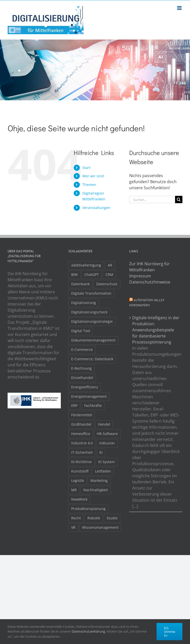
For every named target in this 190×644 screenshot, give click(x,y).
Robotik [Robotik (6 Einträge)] (94, 518)
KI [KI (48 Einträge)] (101, 452)
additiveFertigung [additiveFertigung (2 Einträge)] (86, 265)
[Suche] (179, 200)
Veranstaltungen (96, 208)
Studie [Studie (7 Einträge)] (112, 518)
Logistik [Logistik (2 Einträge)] (78, 480)
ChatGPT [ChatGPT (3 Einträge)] (92, 274)
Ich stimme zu (169, 631)
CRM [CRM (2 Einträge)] (109, 274)
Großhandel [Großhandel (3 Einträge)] (81, 424)
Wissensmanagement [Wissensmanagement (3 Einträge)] (100, 527)
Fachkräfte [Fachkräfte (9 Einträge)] (93, 405)
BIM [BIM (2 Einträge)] (74, 274)
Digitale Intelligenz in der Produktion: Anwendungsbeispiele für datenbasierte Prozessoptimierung (156, 330)
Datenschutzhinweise (150, 282)
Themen (89, 185)
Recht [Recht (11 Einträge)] (76, 518)
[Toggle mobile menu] (180, 8)
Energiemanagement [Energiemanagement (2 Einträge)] (89, 396)
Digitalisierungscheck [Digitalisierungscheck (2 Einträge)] (89, 312)
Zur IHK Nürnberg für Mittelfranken (149, 267)
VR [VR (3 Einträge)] (73, 527)
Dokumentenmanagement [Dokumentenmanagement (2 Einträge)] (93, 340)
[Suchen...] (152, 200)
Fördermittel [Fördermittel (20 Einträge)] (82, 415)
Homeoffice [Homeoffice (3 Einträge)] (81, 434)
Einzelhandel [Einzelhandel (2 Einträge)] (82, 378)
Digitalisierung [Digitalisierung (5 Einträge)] (84, 303)
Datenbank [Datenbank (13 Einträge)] (80, 284)
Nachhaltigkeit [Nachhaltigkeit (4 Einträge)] (96, 490)
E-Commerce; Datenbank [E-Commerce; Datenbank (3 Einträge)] (92, 359)
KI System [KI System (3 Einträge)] (107, 462)
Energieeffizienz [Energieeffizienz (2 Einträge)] (85, 387)
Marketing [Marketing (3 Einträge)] (99, 480)
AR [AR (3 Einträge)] (110, 265)
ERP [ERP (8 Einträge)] (74, 405)
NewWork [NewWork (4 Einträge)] (79, 499)
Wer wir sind (93, 176)
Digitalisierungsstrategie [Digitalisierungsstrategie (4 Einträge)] (92, 321)
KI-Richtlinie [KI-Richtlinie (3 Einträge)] (81, 462)
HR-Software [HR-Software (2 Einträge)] (107, 434)
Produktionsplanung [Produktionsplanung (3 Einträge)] (88, 509)
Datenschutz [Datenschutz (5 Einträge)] (107, 284)
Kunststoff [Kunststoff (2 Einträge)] (80, 471)
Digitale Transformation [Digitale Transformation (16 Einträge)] (91, 293)
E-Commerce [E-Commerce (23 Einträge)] (82, 349)
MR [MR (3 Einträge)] (74, 490)
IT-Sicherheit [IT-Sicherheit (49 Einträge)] (82, 452)
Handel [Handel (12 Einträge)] (104, 424)
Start (86, 168)
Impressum (140, 276)
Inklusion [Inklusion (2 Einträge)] (107, 443)
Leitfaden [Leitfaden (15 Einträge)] (103, 471)
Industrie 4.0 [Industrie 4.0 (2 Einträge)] (82, 443)
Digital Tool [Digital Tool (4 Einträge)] (81, 331)
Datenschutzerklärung (88, 631)
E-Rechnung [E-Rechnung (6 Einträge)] (81, 368)
